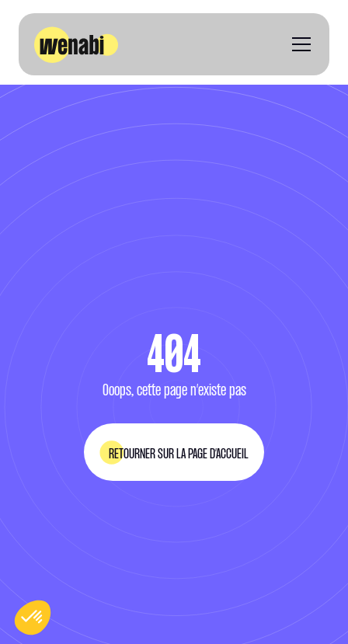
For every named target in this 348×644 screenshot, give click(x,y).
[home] (76, 45)
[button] (298, 44)
